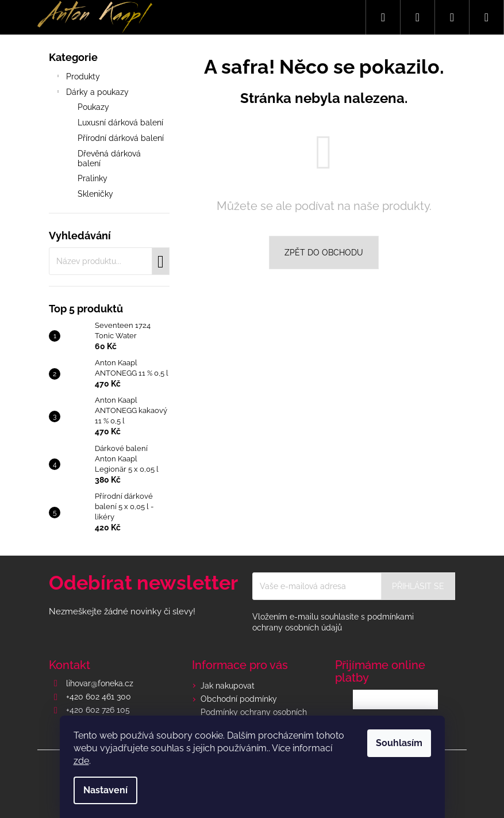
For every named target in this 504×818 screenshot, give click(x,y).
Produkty (77, 78)
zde (81, 761)
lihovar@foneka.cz (100, 683)
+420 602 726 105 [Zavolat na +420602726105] (98, 710)
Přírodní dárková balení (121, 138)
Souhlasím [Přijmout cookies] (399, 743)
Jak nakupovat (228, 686)
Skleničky (95, 194)
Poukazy (93, 107)
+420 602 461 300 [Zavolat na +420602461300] (99, 697)
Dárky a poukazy (92, 94)
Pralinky (93, 178)
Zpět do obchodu (324, 253)
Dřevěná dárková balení (109, 158)
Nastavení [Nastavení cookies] (105, 790)
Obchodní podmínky (239, 699)
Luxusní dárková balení (120, 123)
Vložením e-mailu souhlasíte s (333, 622)
